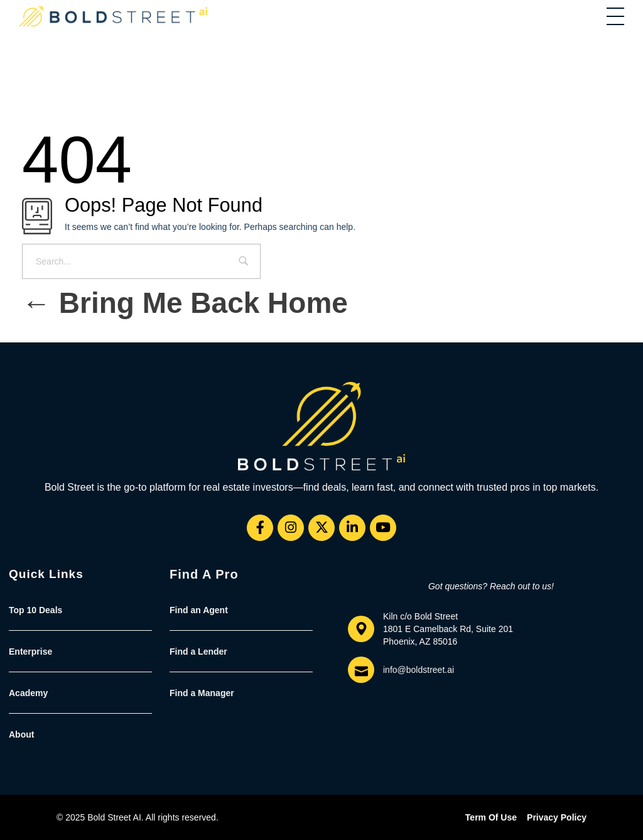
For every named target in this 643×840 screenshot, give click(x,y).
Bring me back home (185, 303)
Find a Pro (204, 574)
